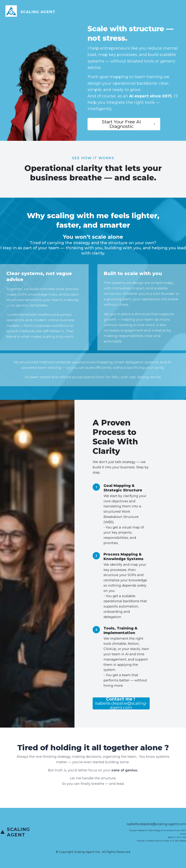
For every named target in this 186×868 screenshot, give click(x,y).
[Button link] (124, 124)
